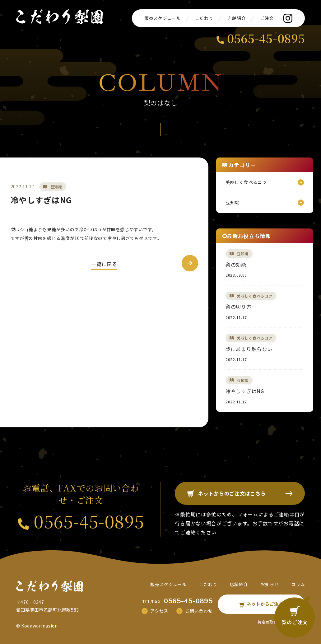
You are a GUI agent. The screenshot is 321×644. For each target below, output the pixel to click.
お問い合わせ (199, 611)
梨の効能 (236, 265)
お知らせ (270, 584)
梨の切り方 (239, 307)
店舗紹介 (237, 18)
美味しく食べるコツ (246, 182)
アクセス (159, 611)
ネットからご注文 (261, 604)
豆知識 (56, 187)
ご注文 (267, 18)
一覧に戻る (104, 264)
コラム (298, 584)
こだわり (204, 18)
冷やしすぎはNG (245, 391)
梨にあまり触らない (249, 349)
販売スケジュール (163, 18)
